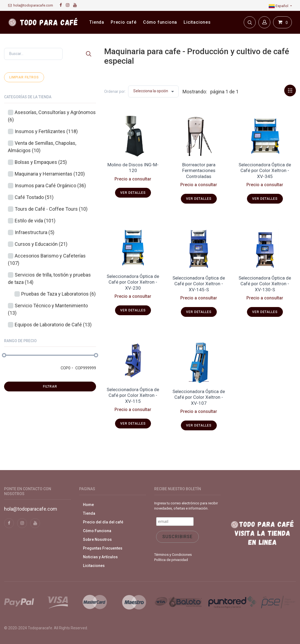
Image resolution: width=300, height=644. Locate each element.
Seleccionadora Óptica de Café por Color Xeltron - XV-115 (133, 395)
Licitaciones (94, 566)
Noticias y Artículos (100, 557)
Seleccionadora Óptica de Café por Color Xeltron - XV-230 (133, 282)
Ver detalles (133, 193)
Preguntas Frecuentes (103, 548)
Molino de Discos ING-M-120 (133, 168)
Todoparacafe (40, 628)
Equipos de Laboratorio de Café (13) (53, 325)
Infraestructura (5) (35, 232)
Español (279, 6)
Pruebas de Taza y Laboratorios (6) (58, 294)
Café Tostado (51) (34, 197)
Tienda (89, 513)
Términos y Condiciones (173, 555)
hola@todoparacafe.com (31, 5)
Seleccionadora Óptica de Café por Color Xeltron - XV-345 (265, 171)
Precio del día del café (103, 522)
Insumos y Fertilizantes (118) (46, 131)
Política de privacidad (171, 560)
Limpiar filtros (24, 77)
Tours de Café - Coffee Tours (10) (51, 209)
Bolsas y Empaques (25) (41, 162)
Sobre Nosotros (97, 539)
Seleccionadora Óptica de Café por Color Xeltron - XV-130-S (265, 284)
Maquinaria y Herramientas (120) (50, 174)
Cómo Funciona (97, 531)
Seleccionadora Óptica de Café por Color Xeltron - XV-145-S (199, 284)
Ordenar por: (115, 91)
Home (88, 505)
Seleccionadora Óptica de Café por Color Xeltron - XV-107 (199, 397)
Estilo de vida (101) (35, 221)
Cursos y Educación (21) (41, 244)
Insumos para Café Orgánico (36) (50, 185)
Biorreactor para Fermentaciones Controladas (199, 171)
